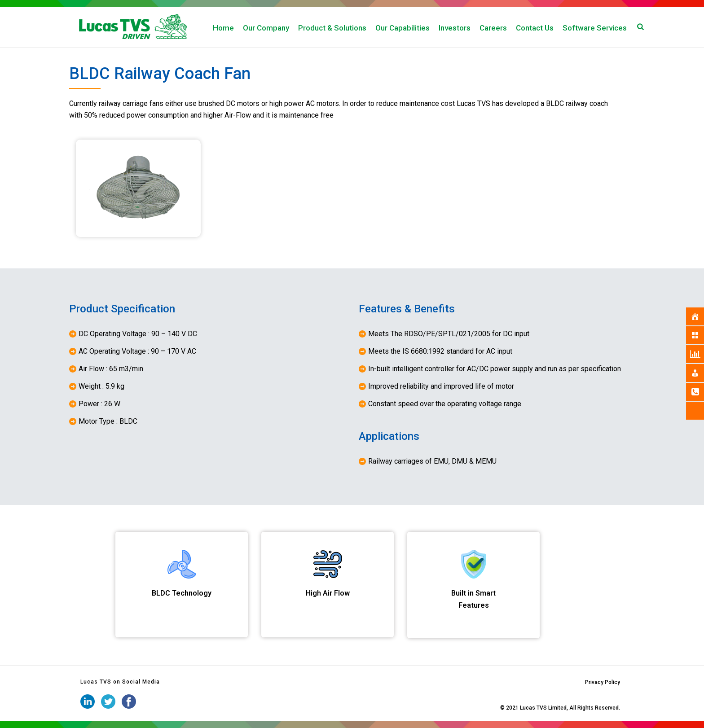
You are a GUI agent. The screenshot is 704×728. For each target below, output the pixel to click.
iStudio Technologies (473, 708)
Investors (455, 28)
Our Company (266, 28)
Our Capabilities (403, 28)
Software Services (595, 28)
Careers (493, 28)
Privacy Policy (603, 682)
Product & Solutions (332, 28)
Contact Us (535, 28)
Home (223, 28)
